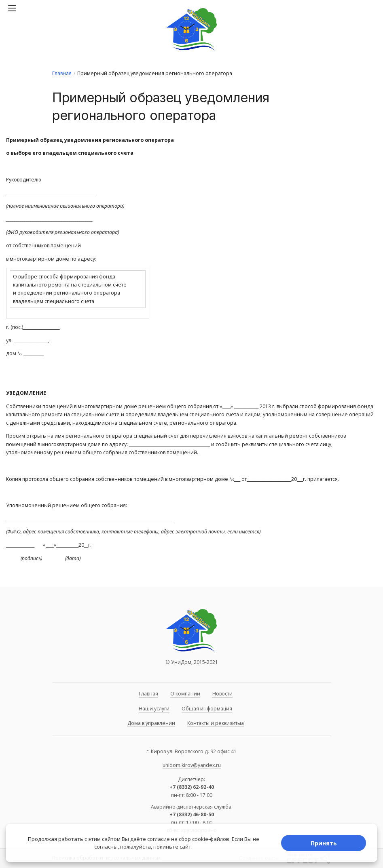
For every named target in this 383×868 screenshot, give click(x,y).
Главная (62, 73)
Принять (324, 843)
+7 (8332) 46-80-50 (192, 814)
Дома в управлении (151, 723)
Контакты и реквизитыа (216, 723)
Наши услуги (154, 709)
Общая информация (207, 709)
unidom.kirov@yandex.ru (192, 765)
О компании (185, 694)
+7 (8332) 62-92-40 (192, 787)
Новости (222, 694)
